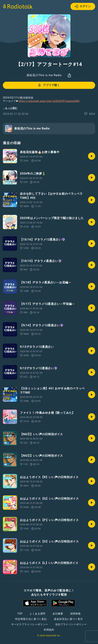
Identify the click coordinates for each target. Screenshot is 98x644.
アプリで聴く (49, 85)
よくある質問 (37, 614)
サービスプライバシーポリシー (30, 624)
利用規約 (49, 630)
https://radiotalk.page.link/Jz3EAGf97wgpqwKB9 (49, 101)
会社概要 (58, 614)
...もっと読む (10, 108)
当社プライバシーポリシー (71, 624)
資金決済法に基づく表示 (68, 619)
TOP (20, 614)
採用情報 (76, 614)
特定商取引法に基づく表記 (31, 619)
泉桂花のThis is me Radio (44, 75)
